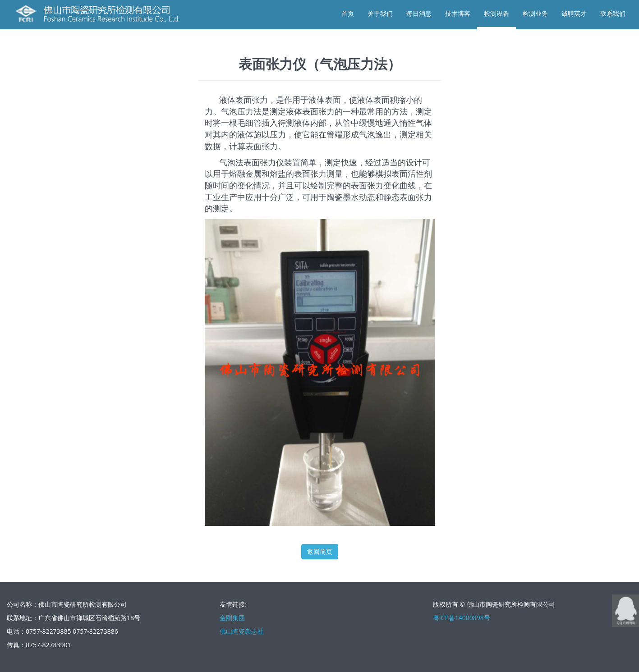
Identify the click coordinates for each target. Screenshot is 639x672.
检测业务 (535, 13)
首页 (348, 13)
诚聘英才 (574, 13)
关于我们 (380, 13)
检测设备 (496, 13)
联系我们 (613, 13)
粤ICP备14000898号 (462, 618)
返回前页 (320, 551)
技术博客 (458, 13)
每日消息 (419, 13)
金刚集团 (232, 618)
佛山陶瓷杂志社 (242, 631)
